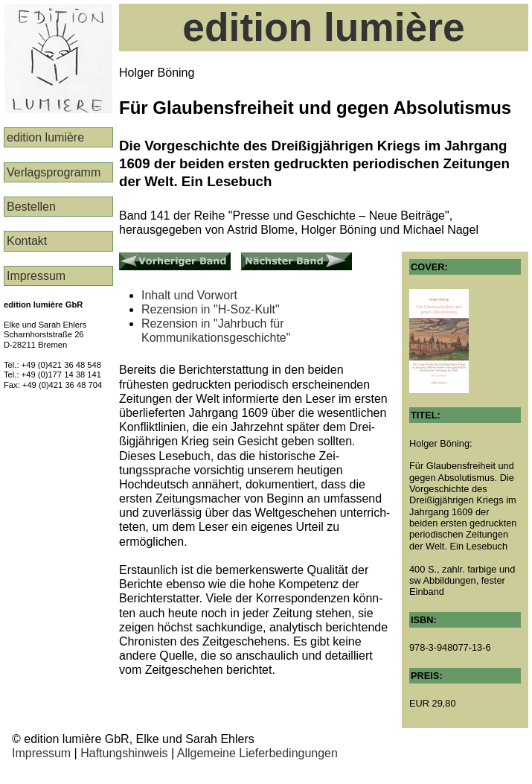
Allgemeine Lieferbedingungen (257, 753)
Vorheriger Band (162, 259)
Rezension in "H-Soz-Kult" (211, 309)
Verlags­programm (54, 172)
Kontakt (27, 241)
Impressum (36, 276)
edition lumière (45, 137)
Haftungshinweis (124, 753)
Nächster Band (281, 259)
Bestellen (31, 207)
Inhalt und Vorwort (189, 295)
